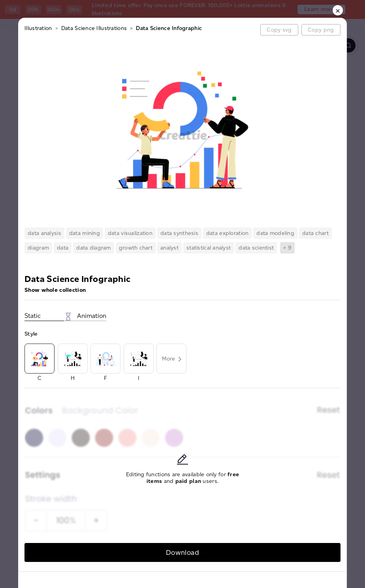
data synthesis (179, 233)
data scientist (256, 248)
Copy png (321, 30)
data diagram (93, 248)
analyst (169, 248)
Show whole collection (55, 290)
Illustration (38, 28)
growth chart (136, 248)
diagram (38, 248)
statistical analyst (209, 248)
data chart (315, 233)
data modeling (275, 233)
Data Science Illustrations (94, 28)
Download (182, 552)
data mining (85, 233)
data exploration (227, 233)
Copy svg (279, 30)
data (63, 248)
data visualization (130, 233)
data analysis (44, 233)
